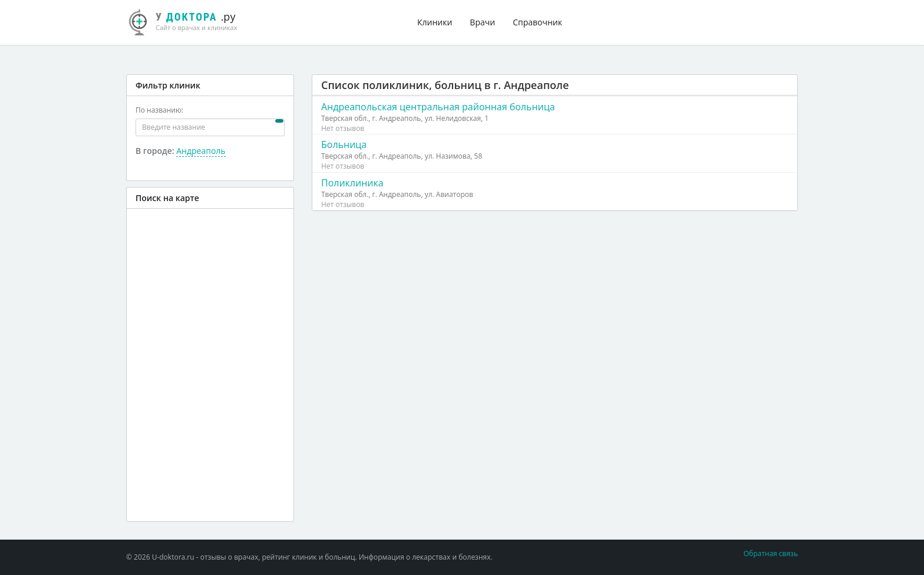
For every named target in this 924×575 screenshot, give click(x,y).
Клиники (435, 22)
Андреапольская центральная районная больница (438, 107)
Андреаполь (201, 151)
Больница (344, 144)
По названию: (159, 110)
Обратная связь (771, 553)
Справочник (537, 22)
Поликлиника (352, 183)
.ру (188, 21)
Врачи (482, 22)
